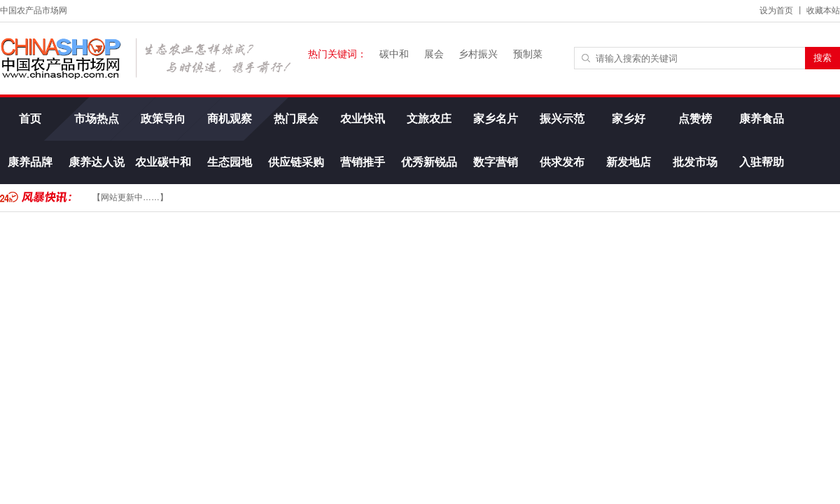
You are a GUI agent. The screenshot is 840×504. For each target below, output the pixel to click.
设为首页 (776, 10)
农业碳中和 (163, 162)
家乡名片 (496, 119)
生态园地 (230, 162)
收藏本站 (823, 10)
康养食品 (762, 119)
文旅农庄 (429, 119)
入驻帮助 (762, 162)
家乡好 (629, 119)
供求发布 (562, 162)
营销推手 (363, 162)
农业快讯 (363, 119)
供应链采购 (296, 162)
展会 (434, 54)
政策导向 (163, 119)
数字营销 (496, 162)
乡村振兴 (478, 54)
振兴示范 (562, 119)
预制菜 (528, 54)
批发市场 (695, 162)
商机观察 (230, 119)
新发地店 (629, 162)
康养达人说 (97, 162)
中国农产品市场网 (34, 10)
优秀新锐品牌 (429, 170)
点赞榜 (695, 119)
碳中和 (394, 54)
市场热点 (97, 119)
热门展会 (296, 119)
